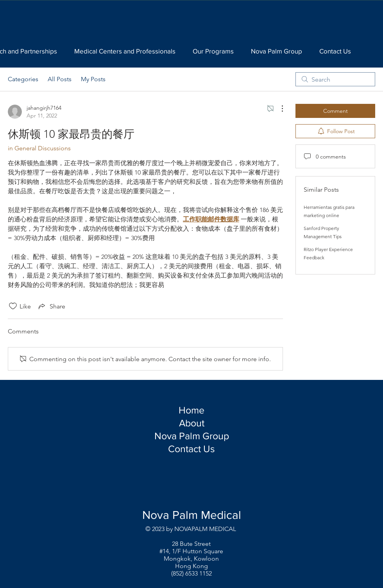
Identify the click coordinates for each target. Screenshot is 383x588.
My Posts (93, 79)
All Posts (60, 79)
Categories (23, 79)
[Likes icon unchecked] (13, 306)
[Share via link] (51, 306)
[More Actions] (278, 109)
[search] (335, 79)
